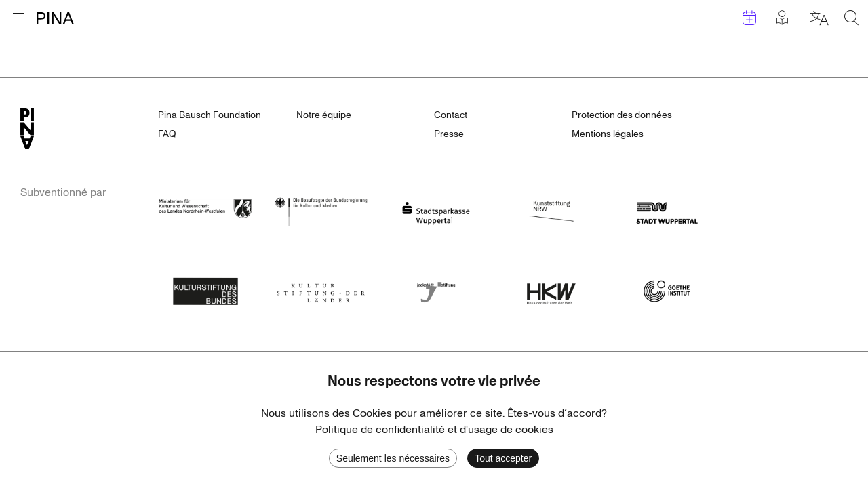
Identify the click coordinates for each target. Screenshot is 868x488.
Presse (449, 134)
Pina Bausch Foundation (210, 115)
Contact (451, 115)
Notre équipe (324, 115)
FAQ (167, 134)
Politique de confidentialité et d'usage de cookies (434, 430)
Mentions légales (608, 134)
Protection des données (622, 115)
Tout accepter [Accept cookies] (503, 458)
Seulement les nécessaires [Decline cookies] (393, 458)
